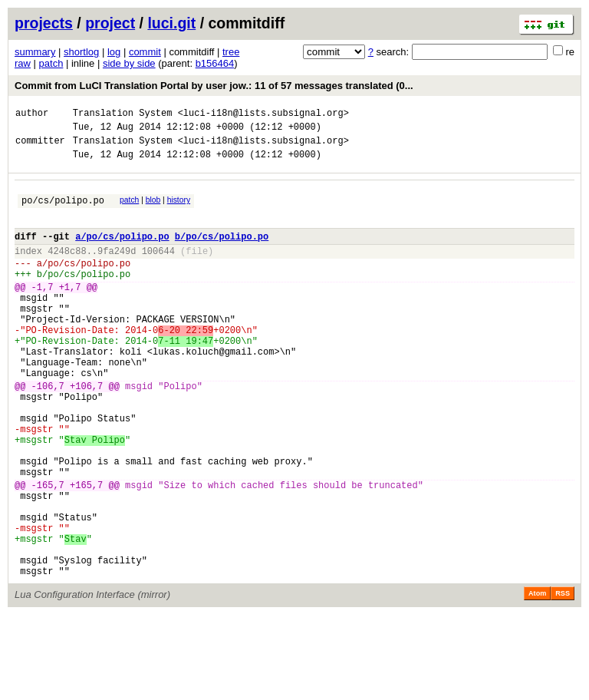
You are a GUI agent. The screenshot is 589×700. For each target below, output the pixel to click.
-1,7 (43, 312)
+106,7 (86, 432)
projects (44, 23)
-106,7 (48, 432)
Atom (537, 679)
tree (231, 52)
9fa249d (117, 269)
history (179, 209)
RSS (563, 679)
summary (35, 52)
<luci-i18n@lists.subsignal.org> (263, 115)
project (110, 23)
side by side (129, 63)
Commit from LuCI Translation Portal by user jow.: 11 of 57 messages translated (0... (214, 86)
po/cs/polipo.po (63, 211)
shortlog (81, 52)
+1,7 (70, 312)
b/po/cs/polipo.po (222, 252)
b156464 (215, 63)
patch (51, 63)
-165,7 (48, 551)
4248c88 (67, 269)
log (114, 52)
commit (145, 52)
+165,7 (86, 551)
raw (23, 63)
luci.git (171, 23)
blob (153, 209)
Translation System (123, 115)
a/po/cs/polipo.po (122, 252)
